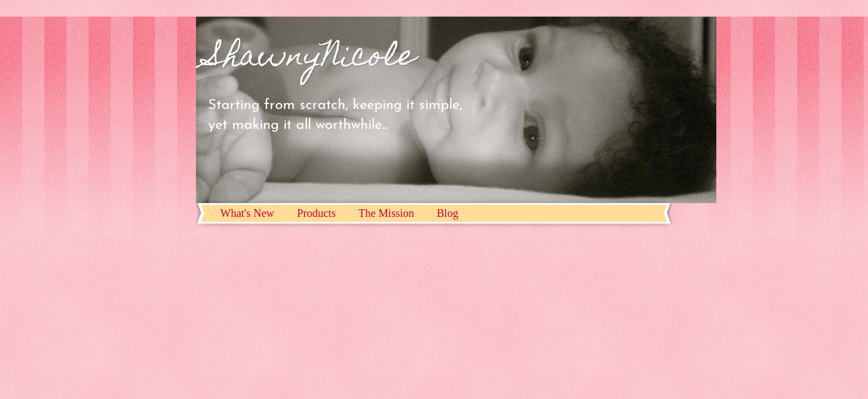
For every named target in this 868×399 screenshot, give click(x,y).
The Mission (386, 213)
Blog (448, 213)
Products (316, 213)
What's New (247, 213)
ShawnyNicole (311, 58)
